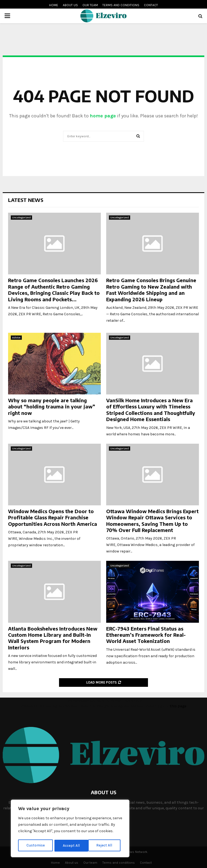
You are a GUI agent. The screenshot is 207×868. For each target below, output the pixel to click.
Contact (151, 5)
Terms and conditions (121, 5)
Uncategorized (21, 218)
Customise (35, 846)
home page (103, 116)
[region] (70, 829)
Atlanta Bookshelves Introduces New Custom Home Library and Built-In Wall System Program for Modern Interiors (53, 638)
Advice (16, 338)
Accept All (106, 846)
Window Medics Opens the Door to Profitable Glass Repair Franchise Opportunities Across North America (53, 517)
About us (70, 5)
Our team (90, 5)
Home (54, 5)
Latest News (26, 200)
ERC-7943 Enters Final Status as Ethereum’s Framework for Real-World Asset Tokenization (146, 635)
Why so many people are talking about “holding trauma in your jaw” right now (52, 407)
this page (178, 706)
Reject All (71, 846)
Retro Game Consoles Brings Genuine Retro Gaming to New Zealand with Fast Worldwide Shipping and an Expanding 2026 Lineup (151, 290)
